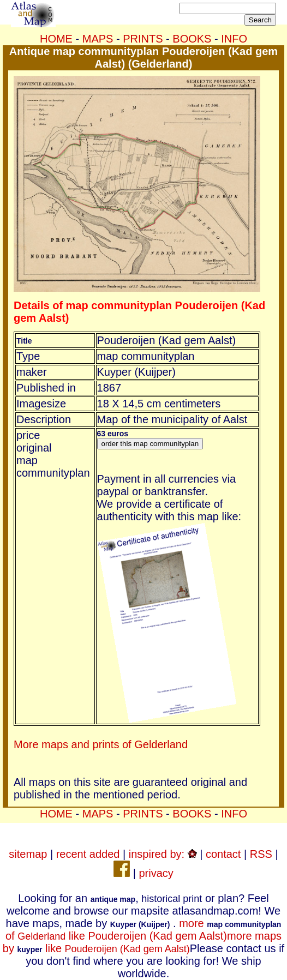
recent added (88, 854)
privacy (156, 873)
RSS (261, 854)
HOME (56, 39)
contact (223, 854)
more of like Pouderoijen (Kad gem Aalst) (143, 930)
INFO (234, 39)
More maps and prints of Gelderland (101, 744)
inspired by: (163, 854)
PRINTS (143, 39)
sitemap (28, 854)
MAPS (98, 39)
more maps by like (142, 942)
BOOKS (192, 39)
